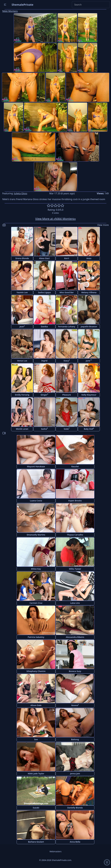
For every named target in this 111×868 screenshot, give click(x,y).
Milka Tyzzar (75, 569)
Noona (75, 705)
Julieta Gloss (21, 193)
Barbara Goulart (36, 842)
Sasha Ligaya (44, 292)
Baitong (75, 739)
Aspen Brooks (75, 501)
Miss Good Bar (67, 292)
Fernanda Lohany (67, 327)
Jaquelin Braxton (89, 327)
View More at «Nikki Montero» (56, 219)
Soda (67, 429)
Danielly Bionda (75, 808)
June (89, 360)
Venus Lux (22, 361)
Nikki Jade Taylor (36, 774)
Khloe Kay (36, 569)
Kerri (67, 258)
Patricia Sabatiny (36, 637)
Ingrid (44, 361)
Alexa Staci (44, 258)
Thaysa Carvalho (75, 535)
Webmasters (55, 851)
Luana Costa (36, 501)
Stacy (67, 360)
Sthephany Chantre (36, 671)
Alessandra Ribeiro (75, 637)
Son (36, 739)
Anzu (89, 258)
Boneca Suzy (75, 671)
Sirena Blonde (22, 258)
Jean (22, 326)
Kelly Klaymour (89, 395)
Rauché (75, 466)
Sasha (44, 429)
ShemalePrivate (22, 5)
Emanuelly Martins (36, 535)
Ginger (44, 395)
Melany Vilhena (89, 292)
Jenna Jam (75, 774)
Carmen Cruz (36, 603)
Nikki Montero (10, 11)
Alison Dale (36, 705)
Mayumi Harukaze (36, 466)
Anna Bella (75, 842)
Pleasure (67, 395)
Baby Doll (89, 429)
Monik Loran (22, 429)
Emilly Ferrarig (22, 395)
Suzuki (36, 808)
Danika (44, 327)
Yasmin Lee (22, 292)
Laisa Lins (75, 603)
